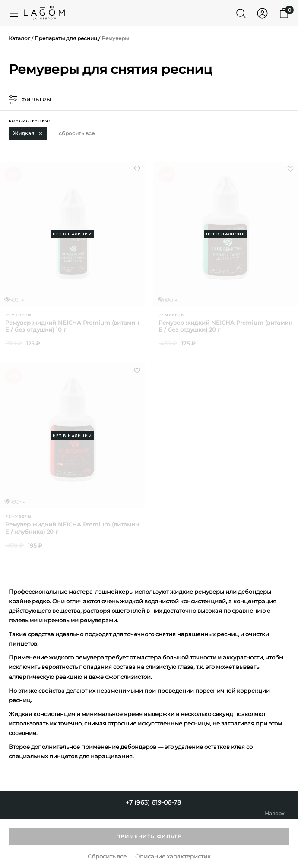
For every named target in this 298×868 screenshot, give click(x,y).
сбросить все (77, 133)
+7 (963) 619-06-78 (153, 802)
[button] (41, 133)
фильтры (30, 100)
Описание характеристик (173, 857)
